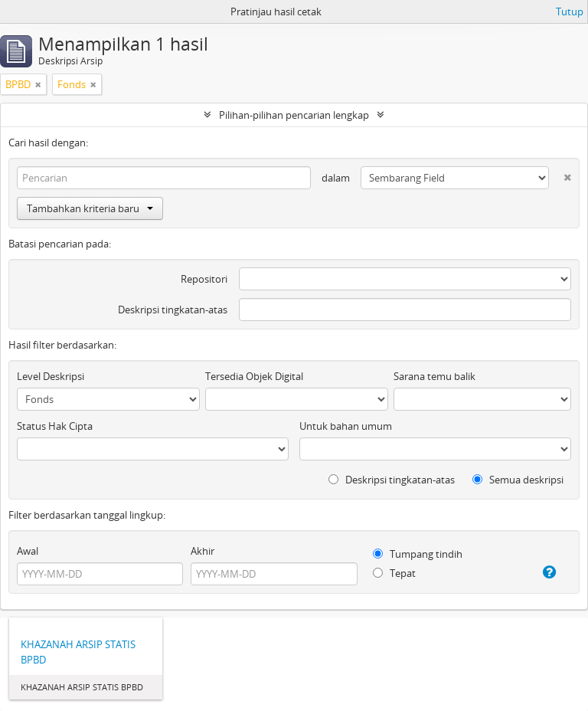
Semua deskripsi (518, 480)
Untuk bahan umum (346, 426)
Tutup (570, 11)
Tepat (394, 573)
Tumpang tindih (418, 554)
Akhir (203, 551)
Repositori (204, 279)
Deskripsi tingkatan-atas (173, 310)
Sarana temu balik (434, 376)
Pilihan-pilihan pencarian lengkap (294, 115)
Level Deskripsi (51, 376)
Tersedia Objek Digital (254, 376)
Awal (28, 551)
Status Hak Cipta (55, 426)
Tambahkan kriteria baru (90, 208)
